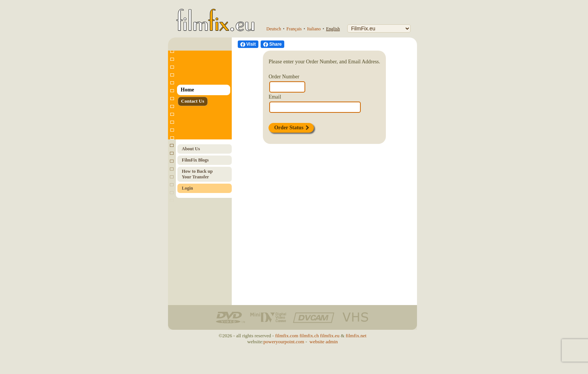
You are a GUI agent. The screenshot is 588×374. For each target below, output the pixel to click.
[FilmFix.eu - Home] (214, 14)
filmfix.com (287, 336)
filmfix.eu (330, 336)
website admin (323, 342)
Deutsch (274, 29)
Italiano (314, 29)
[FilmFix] (379, 28)
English (333, 29)
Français (294, 29)
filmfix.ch (309, 336)
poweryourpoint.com (284, 342)
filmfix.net (356, 336)
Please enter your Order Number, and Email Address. (324, 62)
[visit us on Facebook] (248, 44)
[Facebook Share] (272, 44)
